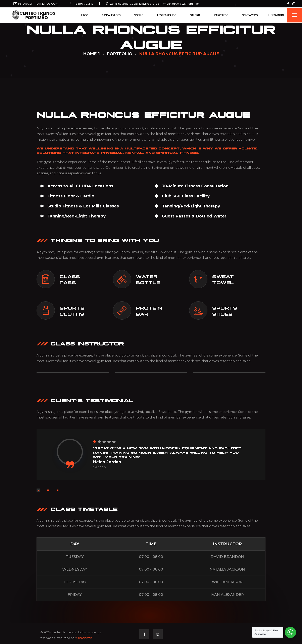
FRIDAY (75, 595)
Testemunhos (166, 15)
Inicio (85, 15)
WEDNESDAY (75, 569)
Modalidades (111, 15)
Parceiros (221, 15)
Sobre (139, 15)
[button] (38, 490)
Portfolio (119, 54)
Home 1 (91, 54)
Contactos (250, 15)
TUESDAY (75, 557)
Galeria (195, 15)
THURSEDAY (75, 582)
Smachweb (84, 638)
